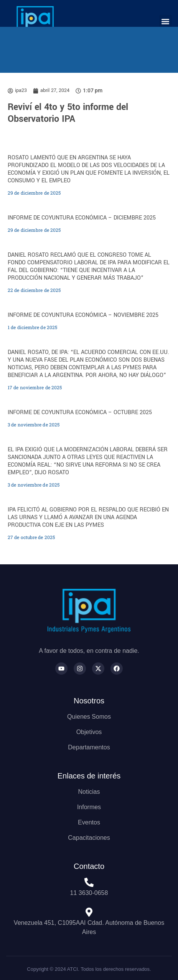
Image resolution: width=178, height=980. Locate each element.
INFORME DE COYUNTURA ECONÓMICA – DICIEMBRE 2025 (82, 218)
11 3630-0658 (89, 893)
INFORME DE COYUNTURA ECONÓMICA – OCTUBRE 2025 (80, 412)
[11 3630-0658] (89, 882)
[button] (166, 21)
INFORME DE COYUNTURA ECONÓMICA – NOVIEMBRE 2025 (83, 315)
